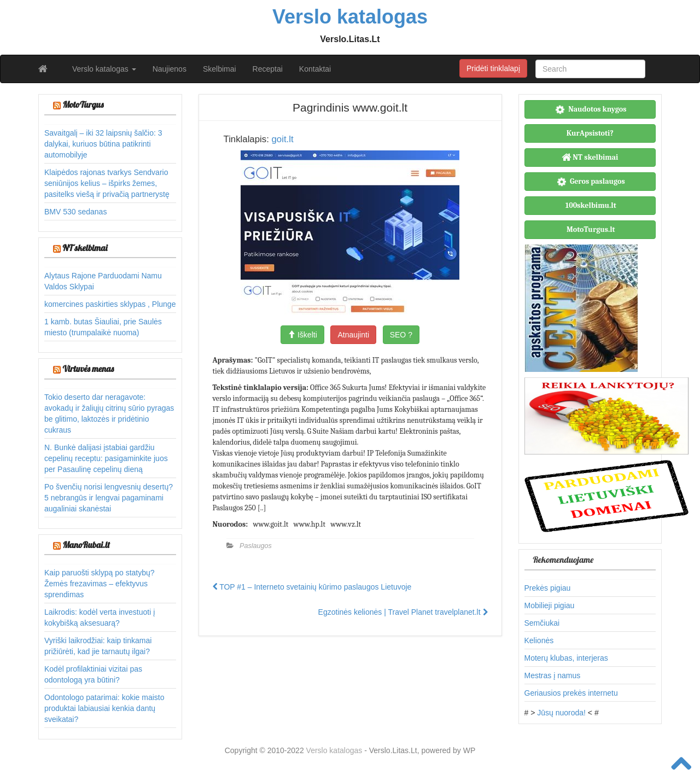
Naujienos (170, 69)
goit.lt (282, 139)
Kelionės (539, 640)
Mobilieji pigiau (550, 605)
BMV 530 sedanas (75, 212)
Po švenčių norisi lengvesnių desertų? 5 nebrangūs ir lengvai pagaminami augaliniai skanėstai (109, 498)
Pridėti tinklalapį (493, 68)
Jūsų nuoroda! (561, 713)
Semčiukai (542, 623)
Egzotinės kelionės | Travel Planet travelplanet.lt (403, 612)
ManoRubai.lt (86, 545)
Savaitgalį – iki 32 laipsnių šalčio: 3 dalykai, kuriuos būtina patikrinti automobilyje (103, 144)
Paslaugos (256, 546)
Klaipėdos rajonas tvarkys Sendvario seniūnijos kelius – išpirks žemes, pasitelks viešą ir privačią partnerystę (107, 183)
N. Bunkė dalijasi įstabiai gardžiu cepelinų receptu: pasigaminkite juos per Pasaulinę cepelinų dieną (106, 458)
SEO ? (401, 335)
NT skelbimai (85, 248)
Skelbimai (220, 69)
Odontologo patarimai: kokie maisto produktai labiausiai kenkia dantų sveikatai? (104, 708)
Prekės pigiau (548, 588)
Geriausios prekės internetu (571, 693)
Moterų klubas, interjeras (566, 658)
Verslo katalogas (104, 69)
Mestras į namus (553, 675)
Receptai (268, 69)
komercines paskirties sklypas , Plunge (110, 304)
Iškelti (302, 335)
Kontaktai (315, 69)
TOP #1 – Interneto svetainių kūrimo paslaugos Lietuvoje (312, 587)
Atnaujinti (353, 335)
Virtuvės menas (88, 369)
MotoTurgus (83, 104)
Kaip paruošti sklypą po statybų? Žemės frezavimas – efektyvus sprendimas (100, 584)
